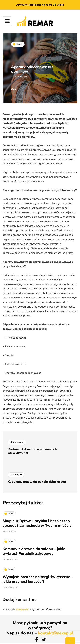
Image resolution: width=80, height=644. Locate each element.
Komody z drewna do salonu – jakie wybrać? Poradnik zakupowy (34, 552)
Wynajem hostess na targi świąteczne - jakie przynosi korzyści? (38, 580)
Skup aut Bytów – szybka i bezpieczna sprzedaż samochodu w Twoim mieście (37, 524)
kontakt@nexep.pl (56, 633)
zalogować (22, 609)
